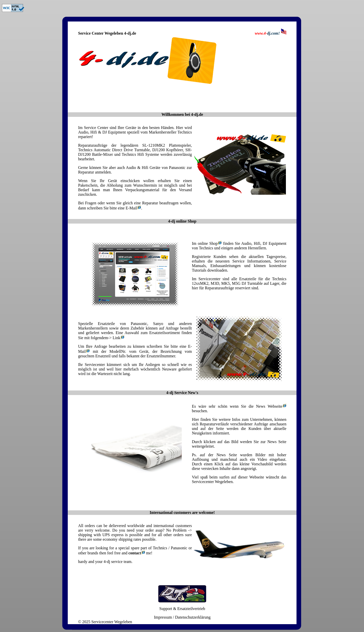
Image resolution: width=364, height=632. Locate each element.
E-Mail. (134, 208)
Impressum (163, 617)
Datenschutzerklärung (193, 617)
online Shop (209, 243)
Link (119, 338)
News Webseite (269, 406)
